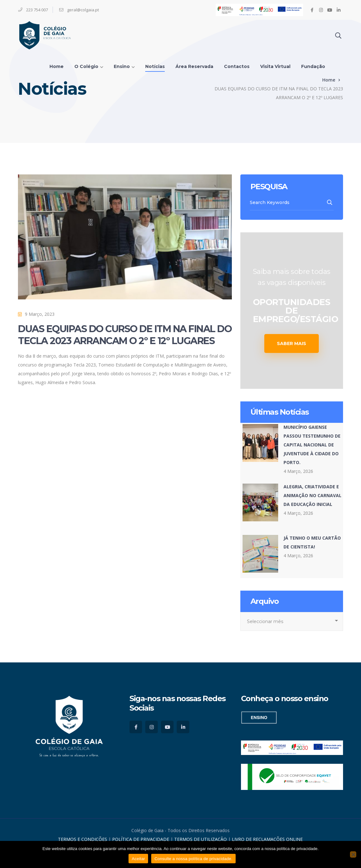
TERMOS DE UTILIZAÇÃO (201, 839)
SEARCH (330, 202)
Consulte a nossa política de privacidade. (193, 859)
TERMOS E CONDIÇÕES (83, 839)
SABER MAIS (292, 343)
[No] (353, 854)
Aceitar (138, 859)
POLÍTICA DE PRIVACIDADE (141, 839)
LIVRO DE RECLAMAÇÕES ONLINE (267, 839)
